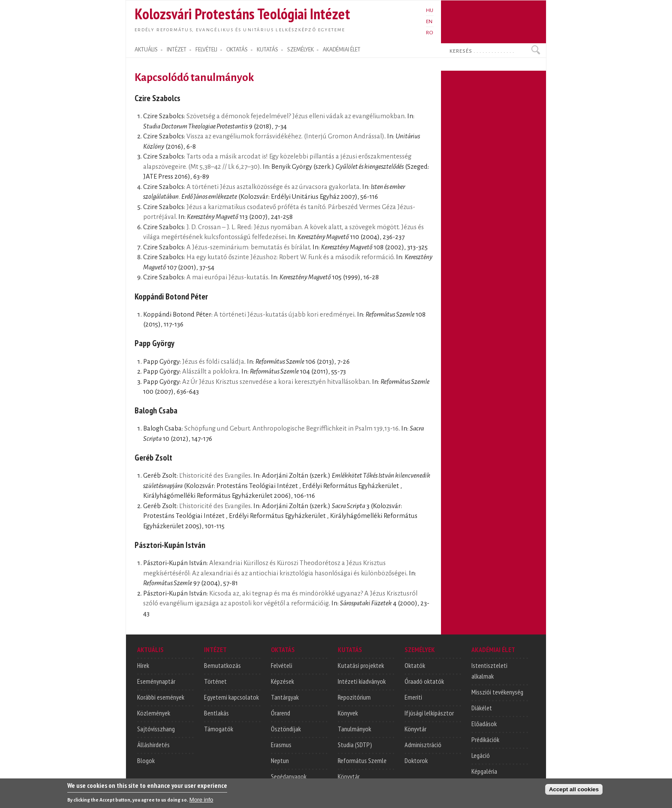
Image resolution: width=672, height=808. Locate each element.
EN (429, 21)
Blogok (146, 760)
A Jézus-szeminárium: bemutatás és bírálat (248, 247)
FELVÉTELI (206, 50)
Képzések (282, 681)
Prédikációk (485, 739)
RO (430, 33)
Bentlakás (216, 713)
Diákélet (482, 708)
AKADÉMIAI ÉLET (342, 50)
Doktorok (416, 760)
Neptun (280, 760)
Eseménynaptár (156, 681)
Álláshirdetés (153, 745)
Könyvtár (349, 776)
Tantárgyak (285, 697)
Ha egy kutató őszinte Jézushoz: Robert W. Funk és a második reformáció (290, 257)
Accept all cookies (574, 792)
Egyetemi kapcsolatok (231, 697)
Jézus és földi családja (213, 362)
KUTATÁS (267, 50)
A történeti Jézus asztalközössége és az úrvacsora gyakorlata (273, 187)
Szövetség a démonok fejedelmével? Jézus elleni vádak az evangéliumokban (295, 116)
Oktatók (415, 665)
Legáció (481, 755)
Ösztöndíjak (286, 729)
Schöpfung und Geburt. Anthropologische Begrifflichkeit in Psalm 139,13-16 (291, 428)
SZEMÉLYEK (300, 50)
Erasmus (281, 745)
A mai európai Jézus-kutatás (227, 277)
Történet (215, 681)
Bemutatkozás (222, 665)
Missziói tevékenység (497, 692)
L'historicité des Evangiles (215, 476)
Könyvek (348, 713)
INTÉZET (177, 50)
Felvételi (282, 665)
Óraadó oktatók (424, 681)
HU (430, 10)
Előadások (484, 724)
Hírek (143, 665)
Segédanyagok (289, 776)
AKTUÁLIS (146, 50)
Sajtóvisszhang (156, 729)
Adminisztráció (423, 745)
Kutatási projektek (361, 665)
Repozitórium (354, 697)
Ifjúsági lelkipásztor (429, 713)
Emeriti (413, 697)
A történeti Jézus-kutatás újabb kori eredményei (284, 314)
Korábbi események (161, 697)
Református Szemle (362, 760)
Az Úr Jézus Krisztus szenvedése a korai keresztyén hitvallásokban (276, 382)
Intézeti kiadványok (362, 681)
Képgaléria (484, 771)
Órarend (280, 713)
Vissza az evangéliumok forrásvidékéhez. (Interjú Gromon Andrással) (285, 136)
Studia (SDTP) (355, 745)
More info (201, 802)
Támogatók (219, 729)
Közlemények (154, 713)
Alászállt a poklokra (210, 371)
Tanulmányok (354, 729)
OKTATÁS (237, 50)
